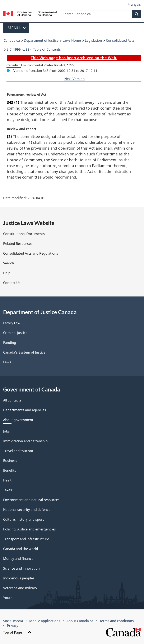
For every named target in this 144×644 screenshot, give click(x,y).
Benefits (10, 470)
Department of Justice (41, 40)
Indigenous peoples (19, 578)
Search (9, 263)
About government (18, 420)
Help (7, 273)
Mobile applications (45, 621)
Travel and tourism (18, 451)
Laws (7, 362)
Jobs (6, 431)
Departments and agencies (25, 410)
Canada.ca (12, 40)
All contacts (12, 400)
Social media (13, 621)
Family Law (12, 323)
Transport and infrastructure (26, 539)
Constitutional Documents (24, 234)
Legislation (93, 40)
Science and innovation (21, 568)
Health (8, 480)
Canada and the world (21, 549)
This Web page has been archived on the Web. (74, 58)
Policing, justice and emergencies (29, 529)
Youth (8, 598)
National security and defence (27, 510)
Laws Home (72, 40)
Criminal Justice (15, 333)
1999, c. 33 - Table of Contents (34, 49)
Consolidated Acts (120, 40)
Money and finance (18, 559)
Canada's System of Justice (24, 352)
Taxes (8, 490)
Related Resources (18, 244)
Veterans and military (20, 588)
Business (10, 461)
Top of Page (17, 632)
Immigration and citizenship (25, 441)
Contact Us (12, 283)
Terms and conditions (117, 621)
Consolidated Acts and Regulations (31, 253)
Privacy (13, 626)
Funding (10, 343)
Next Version (75, 79)
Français (134, 4)
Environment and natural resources (31, 500)
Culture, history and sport (24, 519)
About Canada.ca (80, 621)
